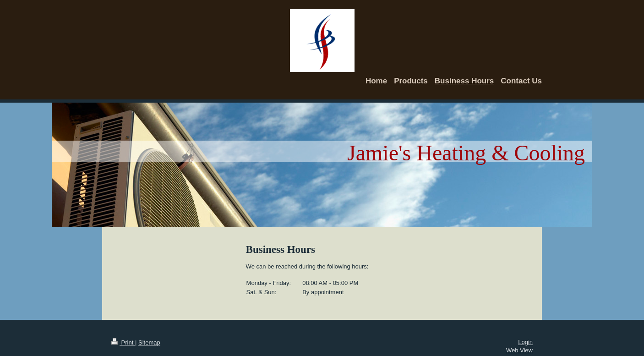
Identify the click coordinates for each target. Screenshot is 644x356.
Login (525, 342)
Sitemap (149, 342)
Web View (519, 350)
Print (123, 342)
